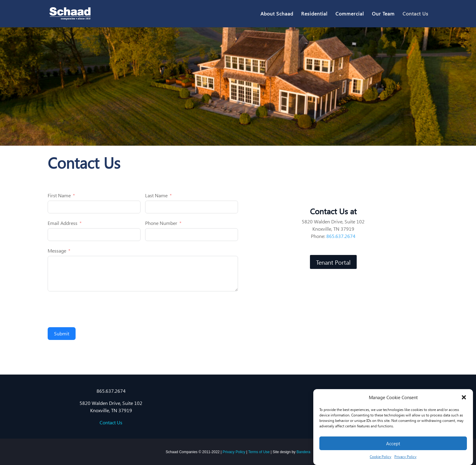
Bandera (303, 452)
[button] (464, 397)
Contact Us (415, 14)
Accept (393, 443)
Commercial (350, 14)
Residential (314, 14)
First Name (59, 195)
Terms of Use (259, 452)
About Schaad (277, 14)
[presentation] (94, 309)
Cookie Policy (381, 457)
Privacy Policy (405, 457)
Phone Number (161, 223)
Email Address (63, 223)
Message (57, 251)
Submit (62, 333)
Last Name (156, 195)
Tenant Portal (333, 262)
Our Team (383, 14)
